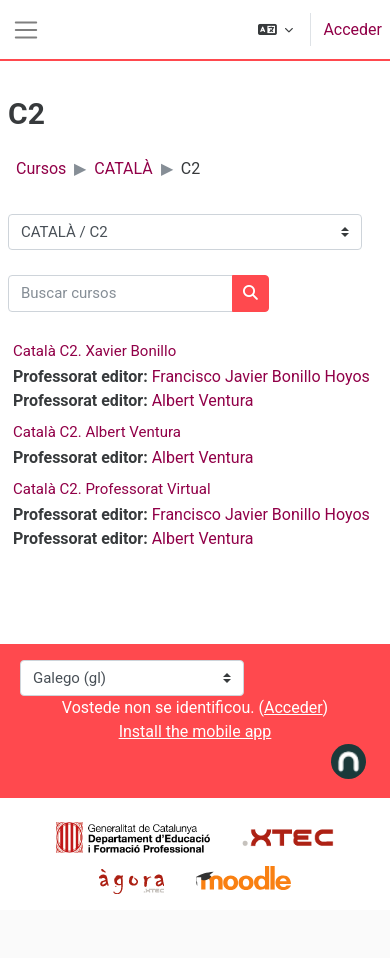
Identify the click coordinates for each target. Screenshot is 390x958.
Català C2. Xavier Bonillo (94, 351)
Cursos (41, 168)
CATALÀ (123, 168)
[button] (276, 29)
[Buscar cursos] (120, 293)
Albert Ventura (203, 400)
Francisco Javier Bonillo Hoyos (261, 376)
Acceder (352, 29)
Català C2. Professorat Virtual (112, 489)
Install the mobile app (195, 731)
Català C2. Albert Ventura (97, 432)
